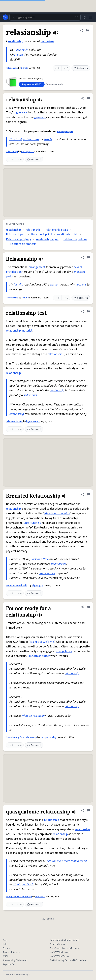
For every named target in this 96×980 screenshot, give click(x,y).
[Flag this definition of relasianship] (87, 31)
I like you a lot (54, 861)
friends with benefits (57, 513)
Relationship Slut (42, 234)
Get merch (81, 68)
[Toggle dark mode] (85, 17)
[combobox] (45, 17)
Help (5, 944)
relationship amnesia (23, 244)
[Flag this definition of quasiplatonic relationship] (88, 810)
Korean (55, 285)
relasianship (12, 68)
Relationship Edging (19, 239)
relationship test (14, 421)
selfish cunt (30, 395)
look (18, 50)
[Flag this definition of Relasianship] (88, 257)
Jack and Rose (40, 559)
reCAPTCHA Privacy (60, 952)
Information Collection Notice (65, 940)
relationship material (19, 331)
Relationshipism (16, 234)
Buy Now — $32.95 (32, 84)
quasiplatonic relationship (19, 897)
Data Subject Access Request (65, 948)
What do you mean (33, 716)
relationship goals (57, 230)
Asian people (65, 131)
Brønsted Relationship (17, 585)
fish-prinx (40, 897)
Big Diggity (37, 585)
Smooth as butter (39, 656)
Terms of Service (11, 952)
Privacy (6, 948)
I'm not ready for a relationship (21, 737)
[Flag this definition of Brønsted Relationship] (88, 494)
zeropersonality (48, 737)
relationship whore (75, 239)
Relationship (59, 564)
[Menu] (91, 17)
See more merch (54, 84)
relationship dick (68, 234)
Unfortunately (32, 523)
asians (50, 41)
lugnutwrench (33, 421)
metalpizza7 (27, 152)
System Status (57, 944)
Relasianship (12, 298)
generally (22, 113)
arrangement (37, 267)
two (43, 41)
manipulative (64, 651)
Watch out (16, 139)
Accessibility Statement (15, 960)
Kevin (25, 50)
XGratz (25, 68)
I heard (19, 55)
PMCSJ (25, 298)
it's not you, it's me (42, 642)
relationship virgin (47, 239)
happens (81, 285)
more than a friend (75, 861)
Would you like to (24, 884)
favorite (18, 285)
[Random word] (77, 17)
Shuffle (48, 919)
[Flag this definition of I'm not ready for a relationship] (88, 607)
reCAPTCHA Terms (59, 956)
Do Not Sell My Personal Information (68, 960)
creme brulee (47, 573)
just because (31, 139)
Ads (5, 940)
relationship (16, 41)
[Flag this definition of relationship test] (88, 312)
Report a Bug (9, 964)
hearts (48, 139)
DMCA (6, 956)
